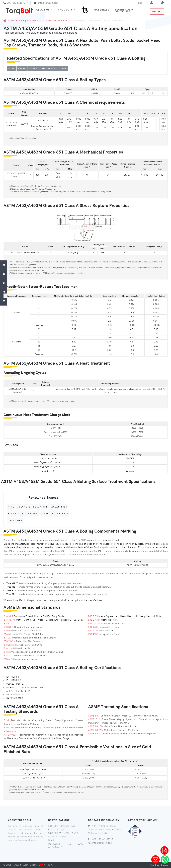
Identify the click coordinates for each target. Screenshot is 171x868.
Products (67, 10)
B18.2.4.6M (94, 623)
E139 (6, 720)
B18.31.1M (9, 620)
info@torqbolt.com (48, 3)
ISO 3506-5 (48, 68)
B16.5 (7, 630)
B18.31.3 (8, 627)
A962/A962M (10, 735)
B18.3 (7, 652)
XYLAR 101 (48, 513)
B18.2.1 (8, 637)
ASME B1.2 (94, 733)
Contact (157, 11)
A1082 (33, 68)
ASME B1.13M (96, 726)
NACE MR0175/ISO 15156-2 (63, 833)
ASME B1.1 (94, 715)
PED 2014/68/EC (57, 829)
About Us (44, 10)
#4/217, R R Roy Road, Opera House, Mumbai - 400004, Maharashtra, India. (105, 829)
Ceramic (32, 513)
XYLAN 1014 (41, 507)
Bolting (20, 20)
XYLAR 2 (63, 513)
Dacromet (15, 520)
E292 (6, 727)
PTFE (11, 507)
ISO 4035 (93, 634)
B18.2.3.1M (10, 641)
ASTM (11, 20)
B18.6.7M (9, 659)
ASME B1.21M (96, 730)
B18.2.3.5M (10, 648)
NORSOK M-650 (57, 836)
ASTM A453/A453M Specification (47, 20)
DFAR (51, 840)
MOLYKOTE (24, 507)
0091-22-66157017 (17, 3)
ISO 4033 (93, 627)
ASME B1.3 (94, 719)
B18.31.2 (8, 616)
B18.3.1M (9, 655)
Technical (124, 10)
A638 (12, 68)
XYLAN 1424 (59, 507)
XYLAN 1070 (16, 513)
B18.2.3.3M (10, 645)
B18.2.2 (92, 616)
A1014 (22, 68)
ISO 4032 (93, 630)
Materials (101, 10)
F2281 (63, 68)
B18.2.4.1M (94, 620)
